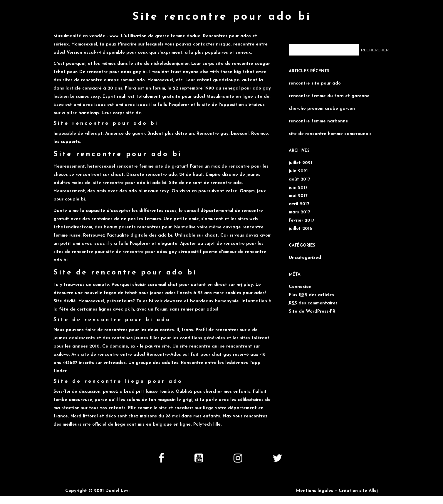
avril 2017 (299, 204)
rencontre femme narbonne (318, 121)
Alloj (373, 491)
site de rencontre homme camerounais (330, 134)
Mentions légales (315, 491)
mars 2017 (299, 212)
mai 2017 (298, 196)
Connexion (300, 287)
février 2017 (302, 221)
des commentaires (313, 303)
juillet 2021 (301, 163)
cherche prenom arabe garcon (322, 109)
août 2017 (299, 179)
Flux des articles (311, 295)
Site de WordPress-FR (312, 312)
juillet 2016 (301, 229)
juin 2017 (298, 188)
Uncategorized (305, 258)
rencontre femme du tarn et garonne (329, 96)
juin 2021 (298, 171)
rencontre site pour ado (315, 84)
